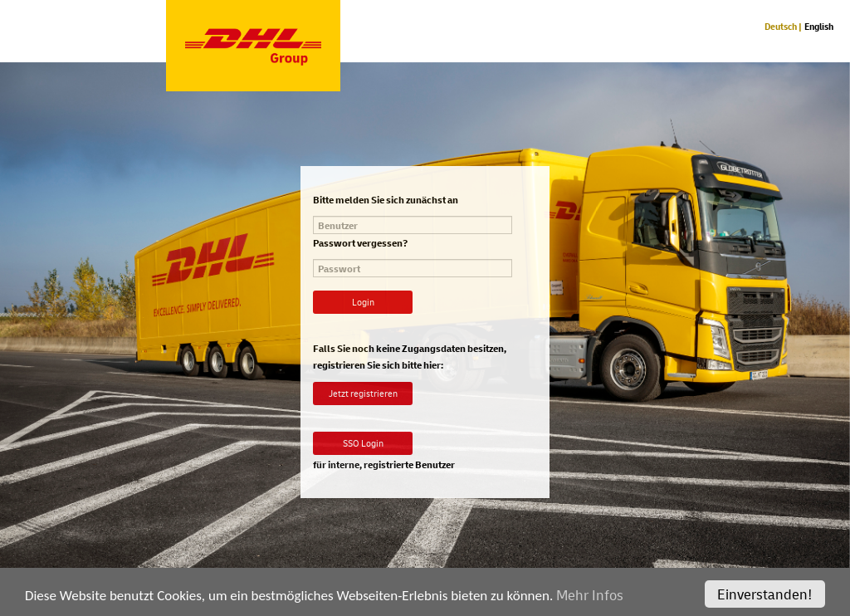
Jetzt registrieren (363, 393)
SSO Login (363, 443)
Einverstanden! (765, 599)
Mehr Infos (590, 600)
